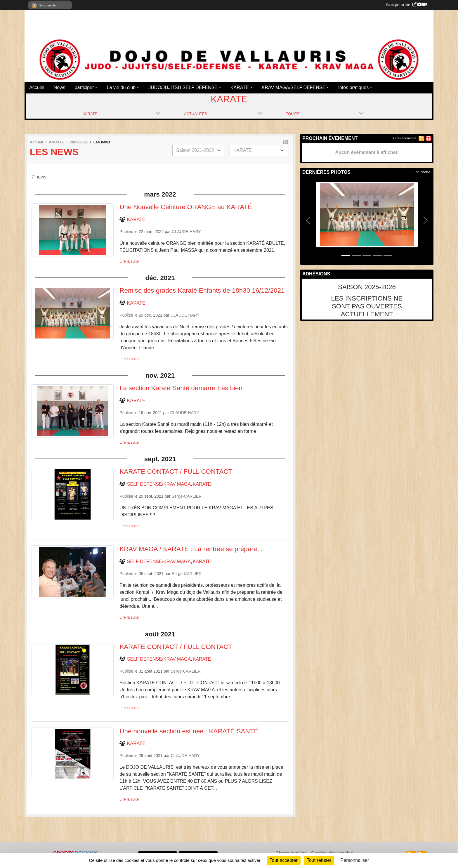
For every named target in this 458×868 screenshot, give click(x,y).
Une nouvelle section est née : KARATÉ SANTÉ (189, 731)
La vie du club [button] (121, 87)
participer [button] (84, 87)
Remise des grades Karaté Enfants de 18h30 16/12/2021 (202, 290)
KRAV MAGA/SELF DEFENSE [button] (294, 87)
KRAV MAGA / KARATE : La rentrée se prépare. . (191, 549)
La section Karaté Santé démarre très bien (181, 388)
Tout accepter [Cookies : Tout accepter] (284, 860)
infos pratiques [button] (353, 87)
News (60, 87)
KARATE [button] (240, 87)
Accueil (37, 87)
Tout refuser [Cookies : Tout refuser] (319, 860)
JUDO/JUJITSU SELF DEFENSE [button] (183, 87)
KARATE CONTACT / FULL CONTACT (176, 472)
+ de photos (422, 172)
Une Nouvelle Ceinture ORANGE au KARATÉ (186, 207)
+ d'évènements (404, 138)
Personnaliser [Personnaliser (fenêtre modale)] (355, 860)
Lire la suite (129, 261)
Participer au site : (407, 5)
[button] (308, 220)
